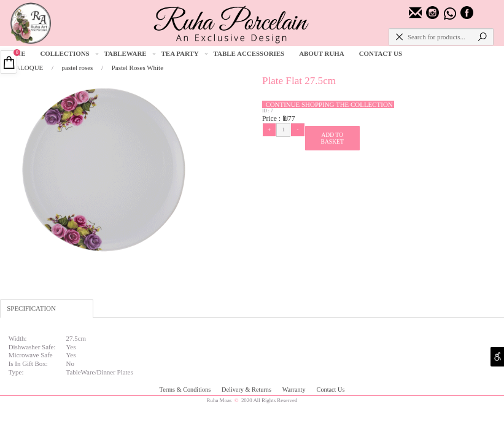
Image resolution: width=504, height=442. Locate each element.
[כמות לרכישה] (283, 130)
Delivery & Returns (247, 390)
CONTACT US (381, 53)
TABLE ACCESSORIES (249, 53)
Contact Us (331, 390)
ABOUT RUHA (322, 53)
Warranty (295, 390)
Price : (272, 119)
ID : (266, 111)
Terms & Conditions (186, 390)
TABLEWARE (130, 54)
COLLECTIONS (69, 54)
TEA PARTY (185, 54)
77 (292, 119)
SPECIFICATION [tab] (31, 308)
